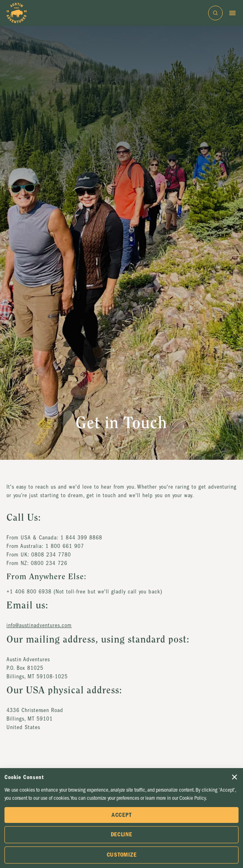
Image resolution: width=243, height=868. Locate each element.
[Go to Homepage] (17, 13)
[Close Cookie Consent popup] (234, 777)
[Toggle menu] (232, 13)
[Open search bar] (215, 13)
